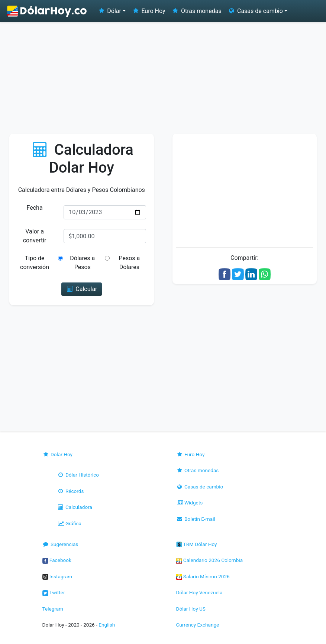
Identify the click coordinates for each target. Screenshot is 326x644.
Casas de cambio (200, 487)
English (107, 625)
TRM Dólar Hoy (197, 544)
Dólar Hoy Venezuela (199, 592)
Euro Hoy (148, 11)
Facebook (57, 560)
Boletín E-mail (196, 519)
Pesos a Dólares (129, 263)
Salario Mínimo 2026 (203, 576)
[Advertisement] (163, 78)
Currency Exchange (198, 625)
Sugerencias (60, 544)
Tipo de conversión (35, 263)
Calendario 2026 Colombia (210, 560)
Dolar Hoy (58, 454)
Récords (71, 491)
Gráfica (69, 523)
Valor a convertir (35, 236)
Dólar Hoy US (191, 609)
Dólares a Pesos (82, 263)
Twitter (54, 592)
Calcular (82, 289)
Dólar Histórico (78, 475)
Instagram (57, 576)
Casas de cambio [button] (255, 11)
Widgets (190, 503)
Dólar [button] (109, 11)
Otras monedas (196, 11)
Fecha (35, 208)
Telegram (53, 609)
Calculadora (75, 507)
